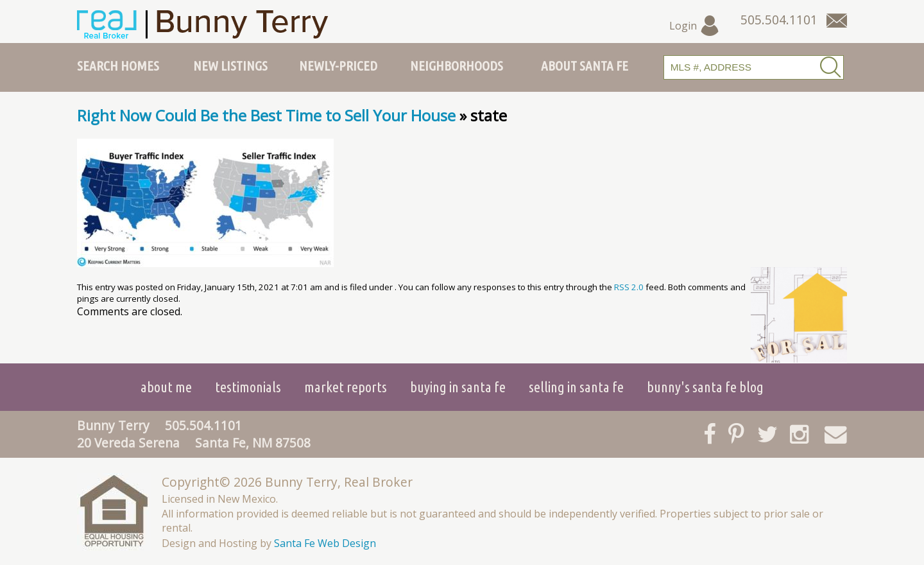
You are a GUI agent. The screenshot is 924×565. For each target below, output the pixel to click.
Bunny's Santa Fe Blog (705, 387)
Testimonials (248, 387)
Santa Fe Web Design (325, 543)
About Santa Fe (585, 65)
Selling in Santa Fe (576, 387)
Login (695, 26)
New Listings (230, 65)
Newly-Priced (338, 65)
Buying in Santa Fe (458, 387)
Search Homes (118, 65)
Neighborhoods (457, 65)
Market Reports (346, 387)
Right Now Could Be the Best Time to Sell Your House (266, 115)
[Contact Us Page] (837, 21)
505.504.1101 (203, 425)
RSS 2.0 (629, 287)
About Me (166, 387)
